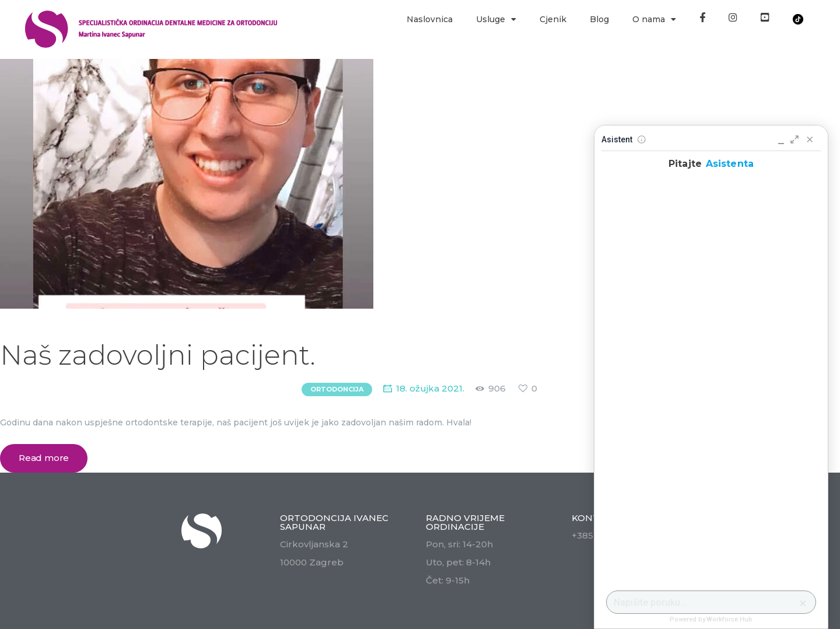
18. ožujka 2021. (430, 388)
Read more (44, 458)
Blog (599, 19)
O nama (654, 19)
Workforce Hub (729, 619)
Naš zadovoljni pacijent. (158, 355)
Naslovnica (430, 19)
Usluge (496, 19)
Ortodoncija (337, 389)
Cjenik (553, 19)
